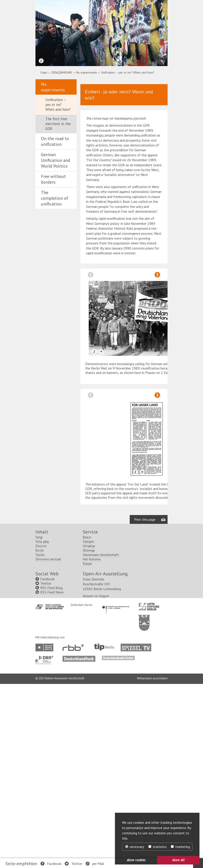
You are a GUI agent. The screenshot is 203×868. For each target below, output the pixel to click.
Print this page (145, 519)
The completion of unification (55, 198)
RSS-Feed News (52, 592)
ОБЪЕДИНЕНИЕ (62, 72)
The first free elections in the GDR (58, 124)
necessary (135, 847)
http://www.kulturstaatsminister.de (115, 605)
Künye (87, 563)
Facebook (54, 864)
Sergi (39, 537)
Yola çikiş (42, 541)
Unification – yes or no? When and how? (58, 105)
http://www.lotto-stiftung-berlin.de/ (149, 607)
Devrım (41, 546)
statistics (158, 847)
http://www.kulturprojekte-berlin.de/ (45, 647)
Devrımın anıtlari (48, 559)
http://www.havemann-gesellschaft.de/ (50, 607)
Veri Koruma (92, 559)
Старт (44, 72)
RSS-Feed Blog (51, 588)
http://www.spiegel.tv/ (138, 646)
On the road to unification (55, 141)
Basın (87, 537)
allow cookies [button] (136, 860)
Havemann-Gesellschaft (101, 555)
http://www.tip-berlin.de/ (104, 647)
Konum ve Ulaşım (96, 596)
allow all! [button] (178, 860)
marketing (180, 847)
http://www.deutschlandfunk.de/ (79, 658)
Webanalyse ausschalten (152, 678)
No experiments (87, 72)
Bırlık (40, 550)
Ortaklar (89, 546)
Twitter (77, 864)
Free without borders (53, 179)
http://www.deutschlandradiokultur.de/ (118, 658)
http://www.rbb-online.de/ (74, 647)
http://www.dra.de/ (46, 658)
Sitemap (89, 550)
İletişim (88, 541)
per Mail (98, 864)
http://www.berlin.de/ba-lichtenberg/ (144, 619)
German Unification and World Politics (56, 160)
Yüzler (40, 555)
